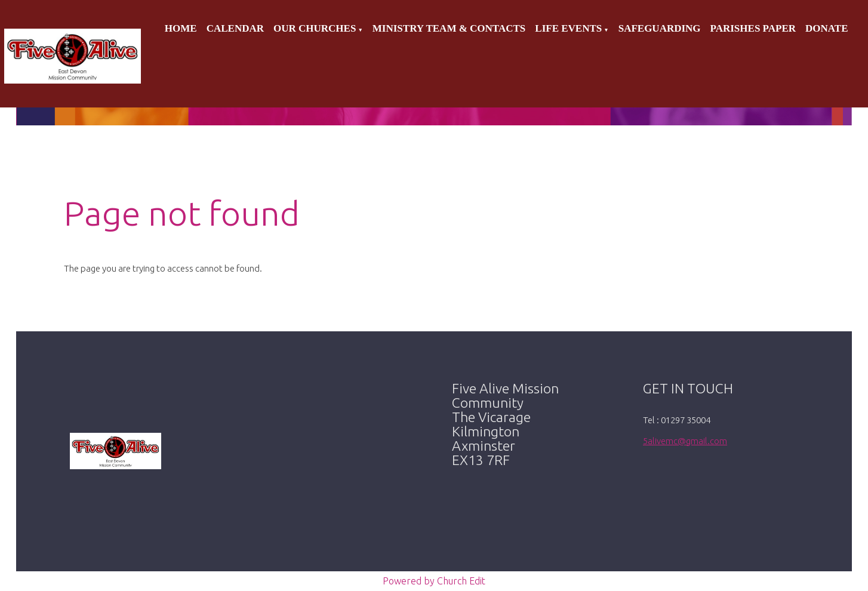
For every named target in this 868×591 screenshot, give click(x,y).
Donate (827, 28)
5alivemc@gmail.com (685, 441)
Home (181, 28)
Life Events (568, 28)
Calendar (235, 28)
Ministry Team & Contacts (449, 28)
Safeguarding (660, 28)
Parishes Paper (753, 28)
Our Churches (315, 28)
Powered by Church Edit (434, 581)
